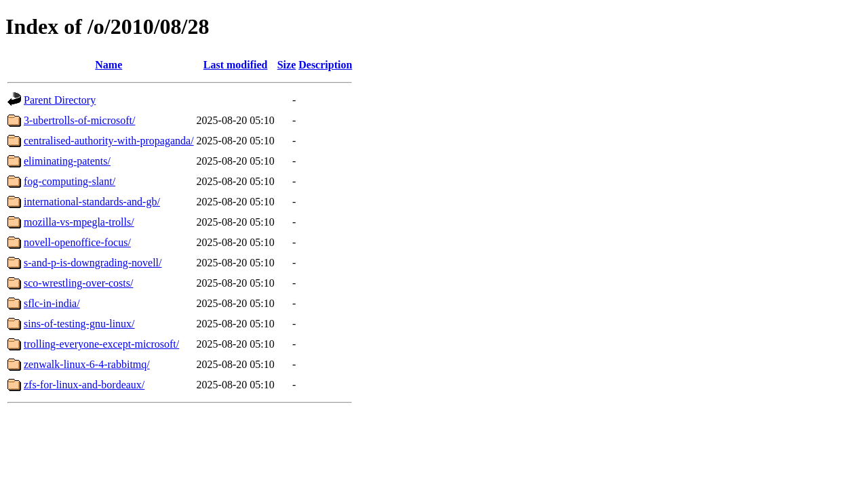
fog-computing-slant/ (70, 181)
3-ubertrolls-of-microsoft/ (79, 120)
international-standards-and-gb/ (92, 202)
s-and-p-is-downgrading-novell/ (93, 263)
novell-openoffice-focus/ (77, 242)
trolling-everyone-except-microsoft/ (101, 344)
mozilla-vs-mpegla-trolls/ (79, 222)
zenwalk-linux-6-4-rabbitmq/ (87, 364)
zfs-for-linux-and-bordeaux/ (84, 385)
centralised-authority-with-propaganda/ (109, 141)
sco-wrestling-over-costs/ (78, 283)
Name (108, 65)
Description (325, 65)
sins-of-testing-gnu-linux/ (79, 324)
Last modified (236, 65)
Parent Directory (60, 100)
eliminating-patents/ (67, 161)
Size (287, 65)
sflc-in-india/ (52, 303)
